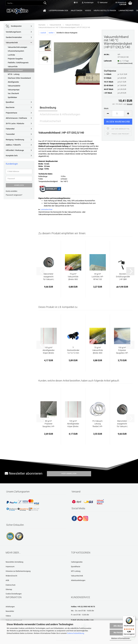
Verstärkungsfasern (13, 32)
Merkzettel (102, 3)
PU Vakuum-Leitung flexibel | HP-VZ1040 (98, 424)
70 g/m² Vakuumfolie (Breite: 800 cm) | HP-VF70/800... (73, 277)
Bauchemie (10, 107)
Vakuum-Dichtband (15, 70)
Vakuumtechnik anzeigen (17, 47)
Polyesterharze (11, 113)
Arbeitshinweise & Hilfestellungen (60, 114)
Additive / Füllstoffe (13, 145)
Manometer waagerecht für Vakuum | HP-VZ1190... (49, 277)
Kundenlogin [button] (88, 3)
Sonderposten (14, 26)
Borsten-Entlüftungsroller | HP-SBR (123, 277)
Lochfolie (11, 55)
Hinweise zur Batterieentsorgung (18, 571)
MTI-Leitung (76, 571)
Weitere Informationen (120, 638)
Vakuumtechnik (12, 43)
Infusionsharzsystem (16, 51)
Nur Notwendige (121, 632)
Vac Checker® (13, 93)
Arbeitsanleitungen (78, 580)
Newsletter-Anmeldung (14, 562)
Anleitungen (76, 10)
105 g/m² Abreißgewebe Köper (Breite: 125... (49, 350)
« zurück (43, 33)
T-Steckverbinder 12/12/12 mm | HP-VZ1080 (73, 350)
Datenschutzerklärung (76, 633)
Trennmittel (10, 134)
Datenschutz (11, 585)
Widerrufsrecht (11, 576)
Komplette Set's (12, 156)
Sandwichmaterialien (14, 37)
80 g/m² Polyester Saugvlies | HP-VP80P (49, 424)
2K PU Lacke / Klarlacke (15, 123)
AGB (7, 580)
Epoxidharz (10, 102)
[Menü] (134, 617)
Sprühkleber (12, 97)
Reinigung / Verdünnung (15, 140)
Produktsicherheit (50, 121)
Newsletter (10, 611)
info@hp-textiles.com (85, 620)
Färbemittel (10, 129)
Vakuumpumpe (14, 90)
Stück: (106, 108)
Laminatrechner (126, 10)
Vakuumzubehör (14, 86)
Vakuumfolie (13, 67)
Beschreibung (48, 108)
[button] (76, 3)
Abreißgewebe (13, 82)
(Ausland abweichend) (125, 63)
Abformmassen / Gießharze (16, 118)
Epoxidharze (76, 567)
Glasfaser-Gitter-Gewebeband (19, 78)
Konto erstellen (12, 191)
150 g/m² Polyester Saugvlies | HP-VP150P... (122, 350)
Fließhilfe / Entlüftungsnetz (18, 63)
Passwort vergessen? (14, 195)
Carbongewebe (77, 562)
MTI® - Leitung (14, 74)
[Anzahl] (118, 114)
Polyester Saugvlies (15, 59)
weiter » (52, 33)
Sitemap (9, 589)
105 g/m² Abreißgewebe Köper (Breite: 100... (73, 424)
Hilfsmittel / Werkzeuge (15, 150)
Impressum (10, 567)
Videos (88, 10)
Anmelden (19, 185)
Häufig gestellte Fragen (105, 10)
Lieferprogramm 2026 (58, 10)
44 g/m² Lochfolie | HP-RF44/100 (98, 277)
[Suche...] (45, 3)
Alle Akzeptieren (121, 626)
